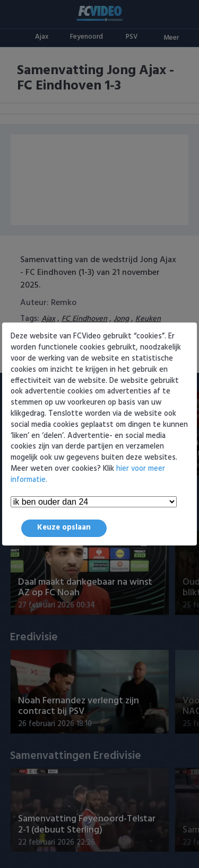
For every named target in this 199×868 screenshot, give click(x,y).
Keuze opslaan (64, 528)
